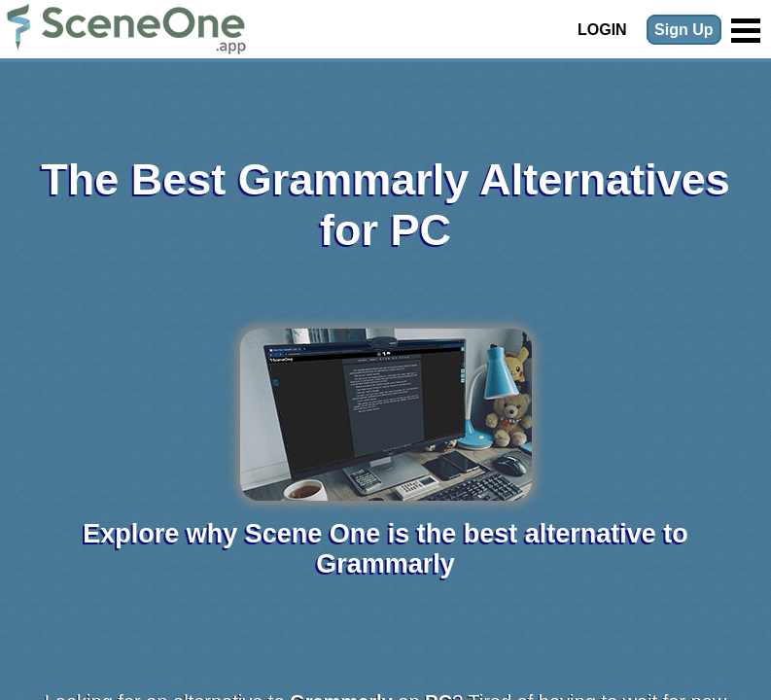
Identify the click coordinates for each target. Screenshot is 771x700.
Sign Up (683, 30)
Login (602, 30)
